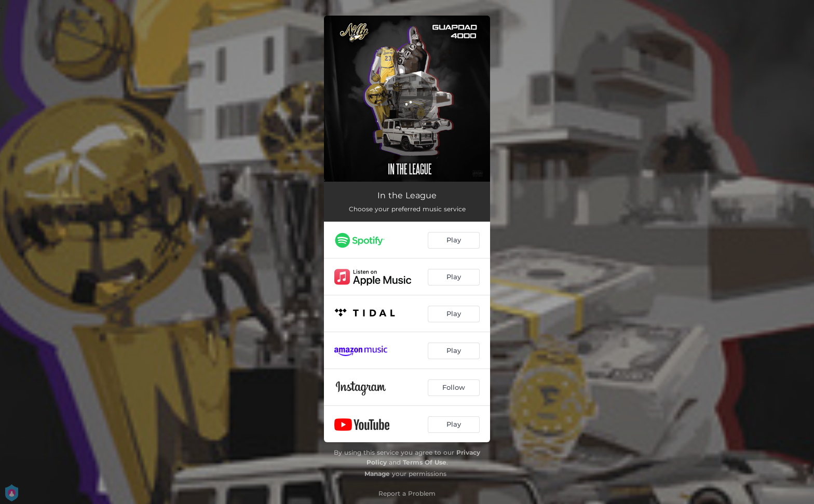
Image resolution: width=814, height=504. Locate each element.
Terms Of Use (425, 462)
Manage (377, 474)
